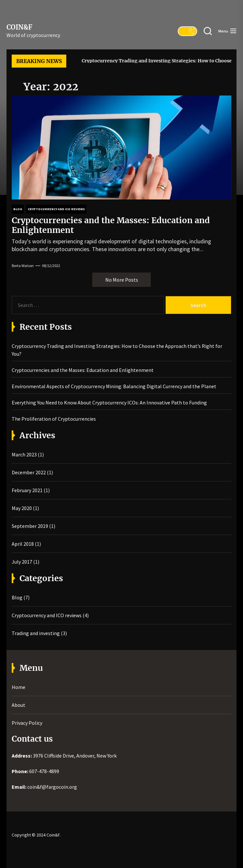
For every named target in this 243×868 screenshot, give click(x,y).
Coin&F (19, 27)
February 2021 (27, 490)
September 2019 (30, 526)
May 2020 (22, 508)
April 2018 (23, 544)
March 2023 (24, 454)
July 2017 (22, 562)
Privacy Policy (27, 723)
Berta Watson (23, 266)
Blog (17, 597)
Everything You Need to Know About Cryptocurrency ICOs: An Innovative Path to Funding (109, 402)
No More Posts (122, 280)
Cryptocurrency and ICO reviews (47, 615)
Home (19, 687)
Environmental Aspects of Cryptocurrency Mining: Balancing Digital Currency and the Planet (114, 386)
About (19, 705)
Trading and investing (36, 633)
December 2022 (29, 472)
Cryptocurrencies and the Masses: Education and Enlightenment (111, 225)
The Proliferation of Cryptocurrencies (54, 419)
